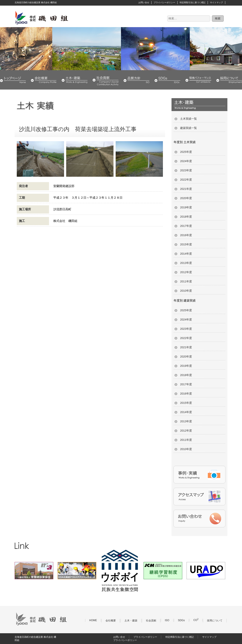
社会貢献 (106, 80)
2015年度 (186, 244)
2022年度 (186, 180)
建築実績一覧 (188, 128)
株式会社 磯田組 (41, 17)
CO (196, 620)
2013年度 (186, 263)
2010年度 (186, 291)
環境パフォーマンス (198, 80)
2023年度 (186, 170)
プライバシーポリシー (164, 2)
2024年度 (186, 161)
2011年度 (186, 281)
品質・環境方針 (136, 80)
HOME (13, 80)
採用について (229, 80)
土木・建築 (75, 80)
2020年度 (186, 198)
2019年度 (186, 207)
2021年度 (186, 189)
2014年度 (186, 254)
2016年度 (186, 235)
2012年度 (186, 272)
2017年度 (186, 226)
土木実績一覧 (188, 119)
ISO (167, 620)
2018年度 (186, 217)
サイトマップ (216, 2)
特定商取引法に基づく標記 (193, 2)
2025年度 (186, 152)
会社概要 (44, 80)
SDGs (167, 80)
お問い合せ (144, 2)
